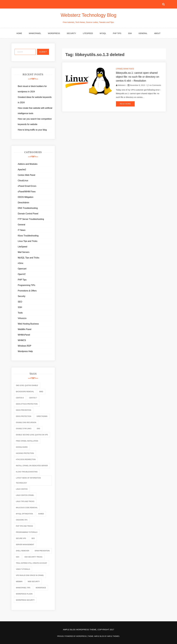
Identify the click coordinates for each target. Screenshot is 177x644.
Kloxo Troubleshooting (28, 236)
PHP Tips (117, 33)
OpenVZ (22, 274)
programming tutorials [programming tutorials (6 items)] (27, 532)
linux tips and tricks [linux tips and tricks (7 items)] (25, 501)
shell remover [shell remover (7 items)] (23, 551)
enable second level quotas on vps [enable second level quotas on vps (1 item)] (32, 435)
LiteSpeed (88, 33)
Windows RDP (25, 346)
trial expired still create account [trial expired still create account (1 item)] (32, 563)
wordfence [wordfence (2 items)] (41, 588)
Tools (20, 313)
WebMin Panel (25, 329)
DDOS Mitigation (26, 197)
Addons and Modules (28, 164)
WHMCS (22, 340)
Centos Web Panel (27, 175)
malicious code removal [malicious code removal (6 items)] (27, 508)
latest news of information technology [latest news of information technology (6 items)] (28, 480)
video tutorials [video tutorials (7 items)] (23, 569)
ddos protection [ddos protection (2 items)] (24, 416)
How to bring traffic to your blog (32, 130)
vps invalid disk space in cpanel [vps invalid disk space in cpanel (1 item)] (30, 575)
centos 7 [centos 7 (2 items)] (33, 398)
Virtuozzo (22, 318)
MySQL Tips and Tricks (29, 258)
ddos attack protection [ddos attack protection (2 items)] (27, 404)
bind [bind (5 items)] (41, 392)
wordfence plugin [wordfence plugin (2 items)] (24, 594)
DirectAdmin (24, 203)
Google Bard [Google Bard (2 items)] (22, 447)
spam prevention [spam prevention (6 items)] (42, 551)
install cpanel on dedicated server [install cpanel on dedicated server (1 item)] (32, 466)
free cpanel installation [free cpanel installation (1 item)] (27, 441)
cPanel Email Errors (27, 186)
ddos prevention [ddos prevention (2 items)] (24, 410)
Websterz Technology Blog (89, 15)
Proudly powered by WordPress (72, 636)
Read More (125, 104)
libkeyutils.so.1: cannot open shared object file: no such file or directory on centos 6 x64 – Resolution (138, 77)
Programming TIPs (27, 285)
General (143, 33)
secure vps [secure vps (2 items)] (21, 538)
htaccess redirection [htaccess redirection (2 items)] (26, 459)
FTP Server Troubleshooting (31, 219)
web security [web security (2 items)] (34, 582)
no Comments (154, 85)
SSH (130, 33)
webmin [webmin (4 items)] (19, 582)
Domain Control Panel (28, 214)
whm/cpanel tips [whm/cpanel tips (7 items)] (23, 588)
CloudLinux (23, 181)
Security (71, 33)
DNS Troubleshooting (28, 208)
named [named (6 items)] (41, 514)
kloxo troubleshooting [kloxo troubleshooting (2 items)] (27, 472)
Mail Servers (24, 252)
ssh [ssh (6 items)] (18, 557)
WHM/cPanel (35, 33)
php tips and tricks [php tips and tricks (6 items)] (24, 526)
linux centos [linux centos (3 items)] (22, 489)
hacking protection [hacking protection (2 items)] (25, 453)
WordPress (54, 33)
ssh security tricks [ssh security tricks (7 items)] (33, 557)
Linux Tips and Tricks (28, 241)
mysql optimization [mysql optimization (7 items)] (24, 514)
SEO (20, 302)
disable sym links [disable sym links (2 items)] (24, 429)
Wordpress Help (25, 351)
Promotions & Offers (27, 291)
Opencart (22, 269)
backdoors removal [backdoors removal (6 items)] (25, 392)
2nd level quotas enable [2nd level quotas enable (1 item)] (27, 385)
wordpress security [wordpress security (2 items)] (25, 600)
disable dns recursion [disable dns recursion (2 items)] (26, 422)
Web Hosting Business (28, 324)
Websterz (122, 85)
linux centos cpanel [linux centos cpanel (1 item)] (25, 495)
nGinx (21, 263)
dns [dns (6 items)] (38, 429)
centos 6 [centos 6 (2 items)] (20, 398)
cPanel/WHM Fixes (125, 69)
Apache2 (22, 170)
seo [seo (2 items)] (33, 538)
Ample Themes (113, 636)
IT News (22, 230)
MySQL (103, 33)
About (157, 33)
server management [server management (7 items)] (25, 545)
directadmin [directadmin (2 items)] (42, 416)
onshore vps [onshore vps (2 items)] (22, 520)
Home (19, 33)
